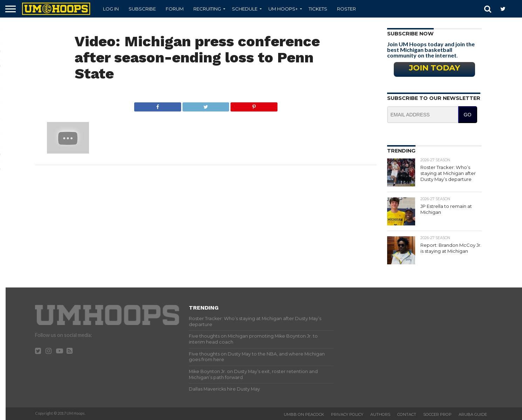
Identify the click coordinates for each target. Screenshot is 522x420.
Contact (407, 414)
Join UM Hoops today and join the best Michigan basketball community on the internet (431, 50)
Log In (111, 9)
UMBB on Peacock (304, 414)
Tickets (318, 9)
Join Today (434, 68)
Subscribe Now (410, 34)
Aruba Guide (473, 414)
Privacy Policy (347, 414)
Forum (175, 9)
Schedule (245, 9)
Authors (380, 414)
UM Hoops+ (283, 9)
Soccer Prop (437, 414)
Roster (346, 9)
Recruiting (207, 9)
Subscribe (142, 9)
